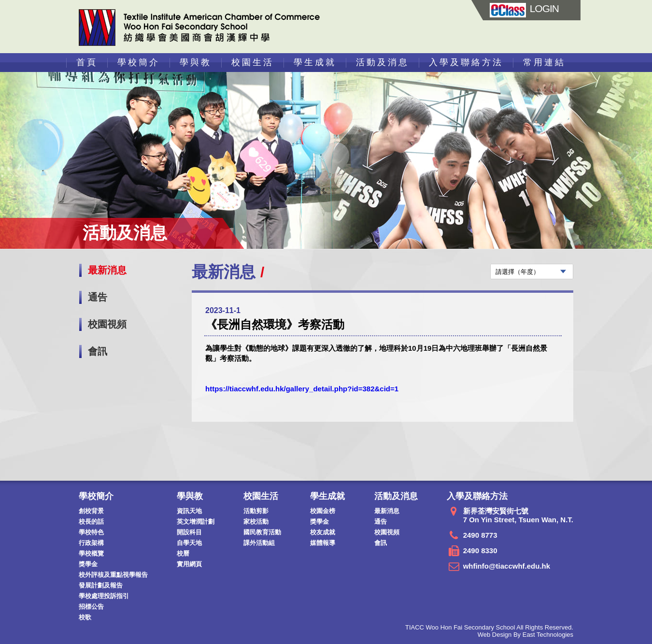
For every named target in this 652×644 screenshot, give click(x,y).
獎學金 (88, 564)
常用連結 (544, 62)
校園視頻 (107, 324)
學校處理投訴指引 (104, 596)
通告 (98, 297)
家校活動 (256, 522)
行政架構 (91, 543)
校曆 (183, 553)
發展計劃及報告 (101, 585)
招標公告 (91, 607)
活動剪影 (256, 511)
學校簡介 (139, 62)
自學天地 (189, 543)
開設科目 (189, 532)
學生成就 (315, 62)
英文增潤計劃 (196, 522)
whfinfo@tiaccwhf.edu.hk (507, 566)
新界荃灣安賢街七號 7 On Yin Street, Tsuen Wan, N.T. (518, 515)
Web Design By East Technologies (525, 635)
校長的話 (91, 522)
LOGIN (524, 8)
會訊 (98, 351)
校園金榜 (323, 511)
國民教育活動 (262, 532)
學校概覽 (91, 553)
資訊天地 (189, 511)
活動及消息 (383, 62)
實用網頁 (189, 564)
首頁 (87, 62)
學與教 (196, 62)
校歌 (85, 617)
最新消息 (107, 270)
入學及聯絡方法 (466, 62)
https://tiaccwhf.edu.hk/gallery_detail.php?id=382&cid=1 (302, 389)
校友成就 (323, 532)
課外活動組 (259, 543)
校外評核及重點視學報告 (113, 575)
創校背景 (91, 511)
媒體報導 (323, 543)
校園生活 (253, 62)
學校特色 (91, 532)
